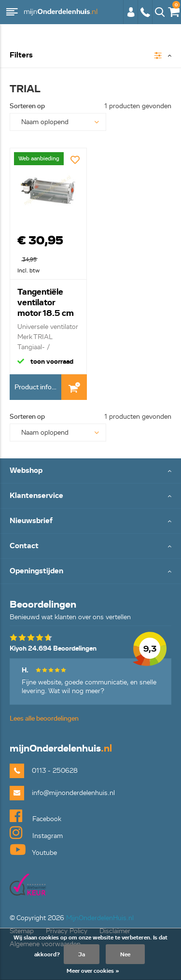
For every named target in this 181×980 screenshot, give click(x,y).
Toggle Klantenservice (90, 496)
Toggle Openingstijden (90, 572)
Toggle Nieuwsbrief (90, 521)
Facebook (35, 816)
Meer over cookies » (93, 971)
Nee (125, 954)
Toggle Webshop (90, 471)
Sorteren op (27, 106)
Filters (21, 55)
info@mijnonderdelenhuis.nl (73, 793)
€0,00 (173, 10)
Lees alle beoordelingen (44, 718)
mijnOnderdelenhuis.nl (60, 12)
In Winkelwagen (74, 387)
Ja (82, 954)
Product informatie (38, 387)
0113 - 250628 (145, 12)
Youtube (33, 850)
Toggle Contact (90, 547)
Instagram (36, 833)
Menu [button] (12, 12)
